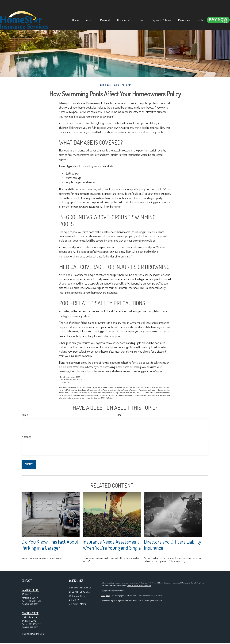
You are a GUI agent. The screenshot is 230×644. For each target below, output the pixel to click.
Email (120, 415)
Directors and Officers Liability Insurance (173, 545)
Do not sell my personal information (139, 586)
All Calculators (77, 604)
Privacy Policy (105, 596)
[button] (77, 7)
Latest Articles (77, 596)
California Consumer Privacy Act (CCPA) (170, 583)
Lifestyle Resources (79, 592)
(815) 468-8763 (35, 601)
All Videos (74, 600)
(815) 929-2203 (35, 624)
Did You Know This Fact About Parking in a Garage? (50, 545)
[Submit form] (29, 464)
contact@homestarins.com (33, 634)
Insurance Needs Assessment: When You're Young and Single (112, 545)
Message (26, 437)
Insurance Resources (80, 588)
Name (25, 415)
